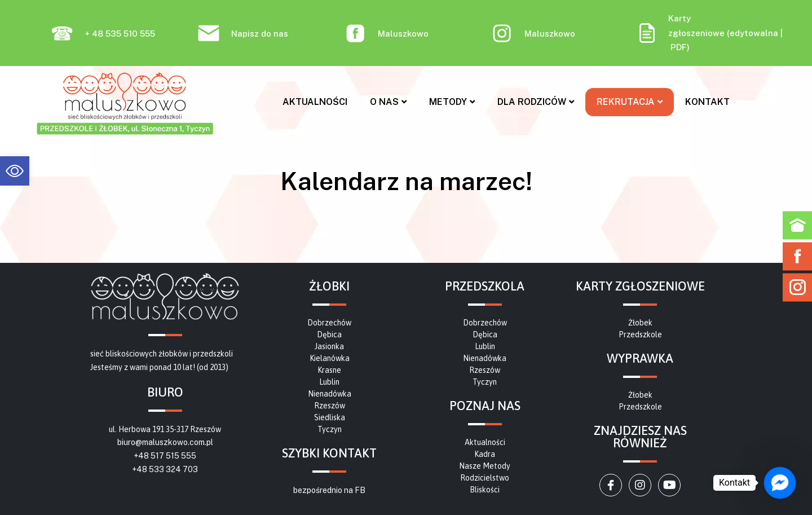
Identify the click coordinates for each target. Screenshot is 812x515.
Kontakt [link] (707, 102)
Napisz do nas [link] (260, 34)
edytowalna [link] (754, 33)
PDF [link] (679, 47)
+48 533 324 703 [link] (165, 469)
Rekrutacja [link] (630, 102)
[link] (15, 171)
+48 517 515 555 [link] (165, 456)
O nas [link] (388, 102)
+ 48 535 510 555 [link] (120, 34)
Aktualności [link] (315, 102)
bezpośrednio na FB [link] (329, 490)
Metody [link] (452, 102)
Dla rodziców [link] (536, 102)
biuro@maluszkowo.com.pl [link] (165, 442)
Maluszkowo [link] (403, 34)
